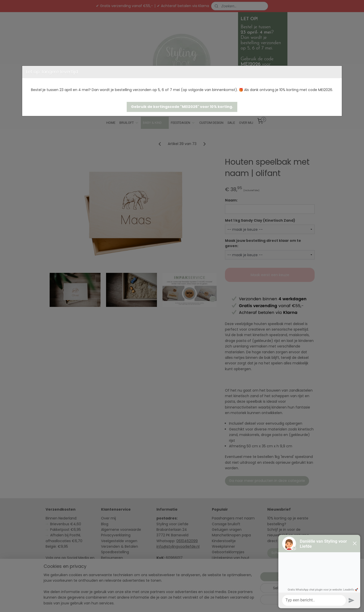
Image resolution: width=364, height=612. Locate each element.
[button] (182, 107)
